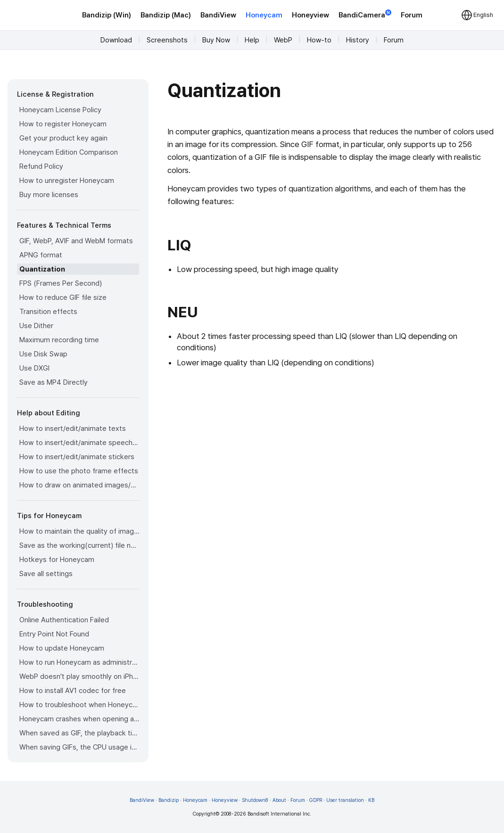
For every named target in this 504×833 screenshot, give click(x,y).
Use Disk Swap (43, 354)
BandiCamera (365, 14)
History (358, 40)
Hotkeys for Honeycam (57, 560)
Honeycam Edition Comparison (69, 152)
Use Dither (36, 326)
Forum (412, 15)
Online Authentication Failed (64, 620)
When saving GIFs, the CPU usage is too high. (79, 747)
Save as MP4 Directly (54, 382)
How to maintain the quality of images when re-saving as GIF (79, 531)
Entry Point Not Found (54, 634)
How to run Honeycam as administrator (79, 662)
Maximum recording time (59, 340)
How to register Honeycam (63, 124)
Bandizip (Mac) (166, 15)
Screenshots (167, 40)
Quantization (42, 269)
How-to (319, 40)
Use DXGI (34, 368)
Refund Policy (41, 166)
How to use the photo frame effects (79, 471)
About (279, 800)
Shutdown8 (255, 800)
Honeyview (310, 15)
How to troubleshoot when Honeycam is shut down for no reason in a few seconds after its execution (79, 705)
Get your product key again (63, 138)
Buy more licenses (49, 195)
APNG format (41, 255)
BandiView (218, 15)
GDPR (316, 800)
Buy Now (216, 40)
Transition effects (48, 312)
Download (116, 40)
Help (252, 40)
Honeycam (264, 15)
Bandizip (169, 800)
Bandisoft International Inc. (279, 814)
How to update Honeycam (62, 648)
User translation (345, 800)
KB (371, 800)
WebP (283, 40)
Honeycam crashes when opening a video (79, 719)
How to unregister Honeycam (67, 181)
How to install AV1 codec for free (73, 691)
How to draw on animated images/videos (79, 485)
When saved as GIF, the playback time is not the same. (79, 733)
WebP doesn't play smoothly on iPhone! (79, 676)
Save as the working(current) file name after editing (79, 545)
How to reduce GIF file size (63, 297)
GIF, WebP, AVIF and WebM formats (76, 241)
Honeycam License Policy (60, 110)
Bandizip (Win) (107, 15)
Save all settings (46, 574)
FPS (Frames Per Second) (61, 283)
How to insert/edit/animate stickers (77, 457)
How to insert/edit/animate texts (73, 429)
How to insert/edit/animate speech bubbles (79, 443)
